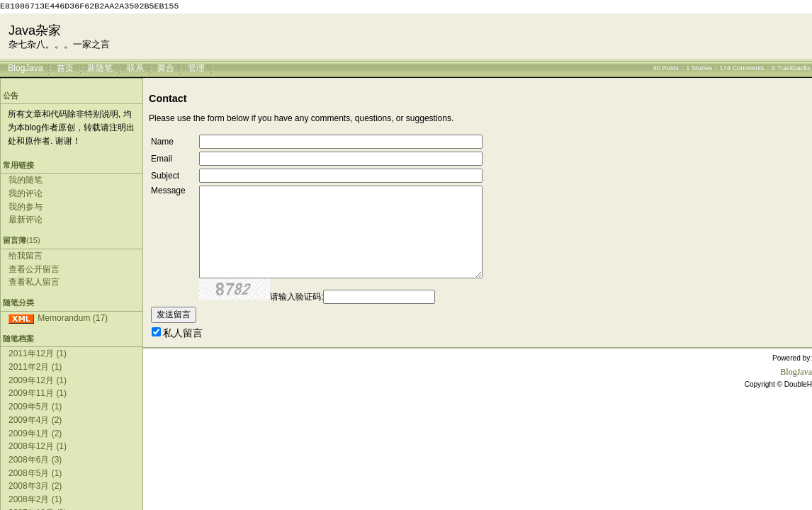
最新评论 (26, 220)
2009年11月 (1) (38, 393)
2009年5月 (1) (35, 407)
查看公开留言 (34, 269)
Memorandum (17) (73, 318)
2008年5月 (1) (35, 473)
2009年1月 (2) (35, 433)
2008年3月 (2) (35, 486)
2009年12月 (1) (38, 380)
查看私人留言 (34, 282)
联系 (135, 67)
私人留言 (183, 333)
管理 (196, 67)
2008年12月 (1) (38, 446)
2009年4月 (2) (35, 420)
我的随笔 (26, 180)
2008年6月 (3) (35, 460)
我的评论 (26, 193)
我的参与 (26, 207)
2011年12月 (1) (38, 353)
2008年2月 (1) (35, 499)
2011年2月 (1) (35, 367)
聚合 (166, 67)
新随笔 (100, 67)
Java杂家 (35, 30)
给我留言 (26, 256)
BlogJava (25, 67)
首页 (65, 67)
